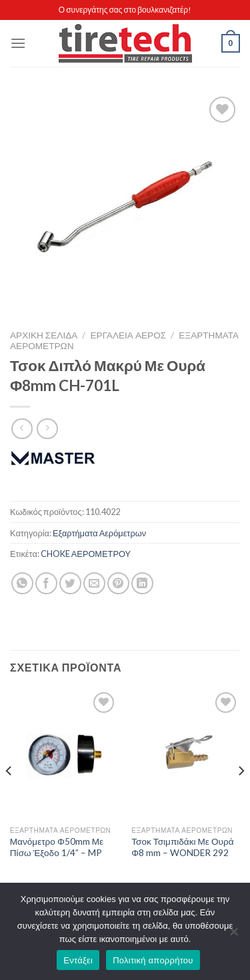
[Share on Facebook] (46, 583)
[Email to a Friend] (94, 583)
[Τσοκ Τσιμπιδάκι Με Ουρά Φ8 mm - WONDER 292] (186, 754)
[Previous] (9, 797)
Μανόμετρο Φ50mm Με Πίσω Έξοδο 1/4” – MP (57, 847)
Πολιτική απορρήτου (153, 960)
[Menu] (18, 43)
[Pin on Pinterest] (118, 583)
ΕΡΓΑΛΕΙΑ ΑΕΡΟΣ (129, 335)
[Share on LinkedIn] (142, 583)
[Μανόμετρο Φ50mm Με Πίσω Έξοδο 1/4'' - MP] (64, 754)
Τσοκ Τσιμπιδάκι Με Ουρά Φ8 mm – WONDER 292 (182, 847)
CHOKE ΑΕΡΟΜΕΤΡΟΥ (86, 554)
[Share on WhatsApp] (22, 583)
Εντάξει (78, 960)
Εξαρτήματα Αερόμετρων (99, 533)
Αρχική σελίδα (44, 335)
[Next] (241, 797)
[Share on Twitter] (70, 583)
